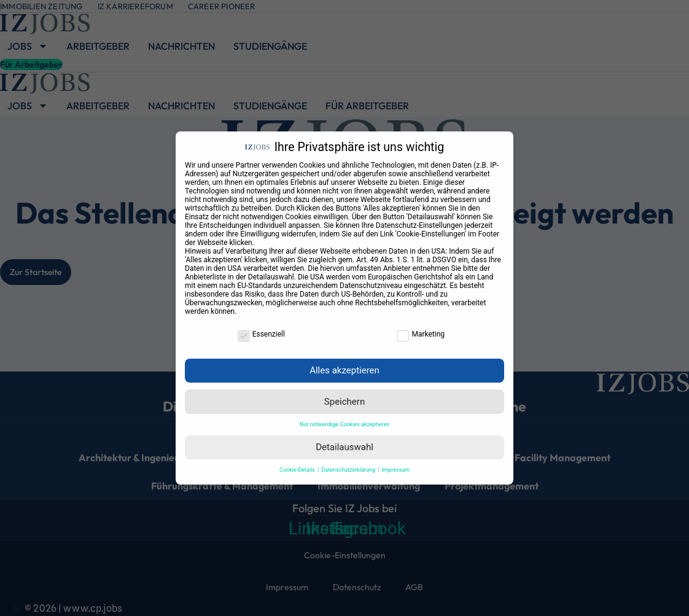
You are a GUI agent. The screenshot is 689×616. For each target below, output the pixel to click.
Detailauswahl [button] (344, 447)
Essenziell (261, 334)
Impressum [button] (396, 470)
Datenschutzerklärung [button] (349, 470)
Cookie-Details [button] (298, 470)
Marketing (421, 334)
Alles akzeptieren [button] (344, 370)
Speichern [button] (344, 402)
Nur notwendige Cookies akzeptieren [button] (344, 424)
